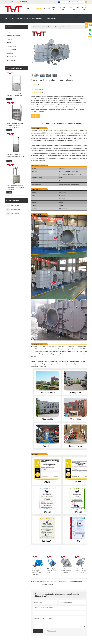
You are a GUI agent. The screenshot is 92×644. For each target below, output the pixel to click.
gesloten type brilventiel (47, 584)
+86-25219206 (23, 2)
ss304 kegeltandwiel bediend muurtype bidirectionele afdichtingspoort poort (15, 125)
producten (15, 18)
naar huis (7, 18)
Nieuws (47, 9)
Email (35, 116)
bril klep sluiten (44, 582)
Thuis (29, 9)
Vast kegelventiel (11, 60)
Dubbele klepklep (11, 57)
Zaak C (54, 9)
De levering (35, 90)
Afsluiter (9, 43)
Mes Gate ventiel (11, 50)
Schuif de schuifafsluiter (13, 36)
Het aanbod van (36, 92)
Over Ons (84, 9)
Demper (9, 32)
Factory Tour (62, 9)
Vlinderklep (10, 53)
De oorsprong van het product (40, 87)
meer (9, 99)
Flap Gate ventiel (11, 46)
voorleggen (38, 631)
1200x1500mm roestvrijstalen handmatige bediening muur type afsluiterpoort (16, 188)
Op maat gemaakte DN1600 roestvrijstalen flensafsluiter (14, 95)
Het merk (34, 84)
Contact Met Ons (74, 9)
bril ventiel (54, 582)
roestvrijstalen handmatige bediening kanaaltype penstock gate (15, 157)
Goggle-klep (23, 18)
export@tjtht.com (11, 2)
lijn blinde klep (63, 582)
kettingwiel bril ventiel (76, 582)
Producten (38, 9)
